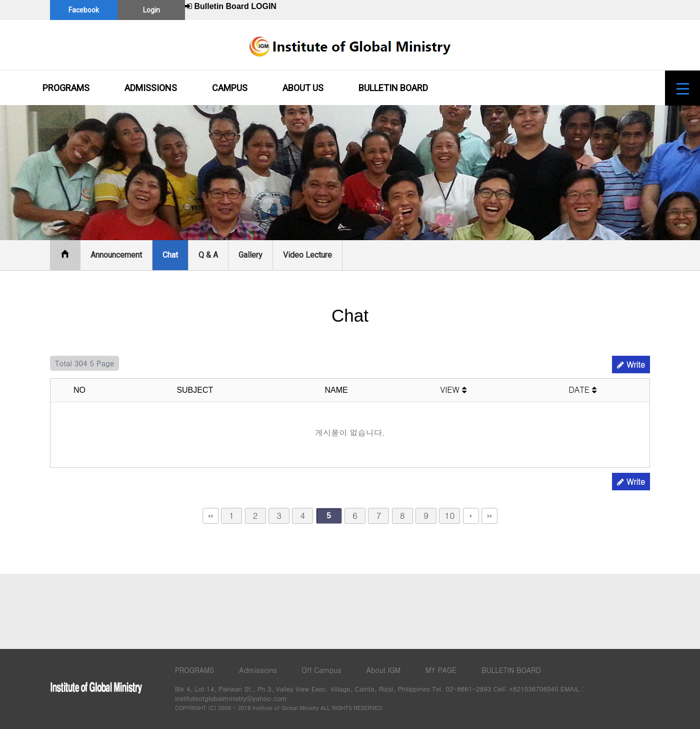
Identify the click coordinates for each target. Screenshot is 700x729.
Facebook (84, 10)
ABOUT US (303, 88)
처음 (210, 516)
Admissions (258, 670)
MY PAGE (441, 670)
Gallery (250, 255)
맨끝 (489, 516)
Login (151, 10)
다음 (471, 516)
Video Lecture (307, 255)
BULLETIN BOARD (393, 88)
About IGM (383, 670)
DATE (582, 390)
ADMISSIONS (151, 88)
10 (449, 515)
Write (631, 364)
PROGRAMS (66, 88)
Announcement (116, 255)
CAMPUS (230, 88)
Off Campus (321, 670)
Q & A (208, 255)
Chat (170, 255)
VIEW (453, 390)
